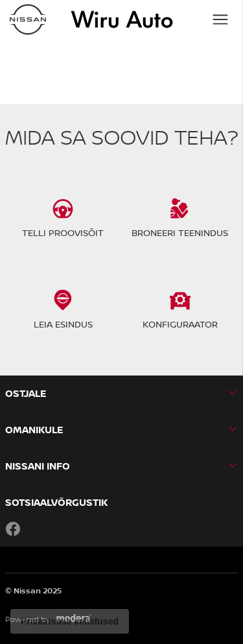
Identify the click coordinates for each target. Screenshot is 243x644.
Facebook (13, 529)
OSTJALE (26, 393)
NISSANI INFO (38, 466)
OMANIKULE (34, 430)
